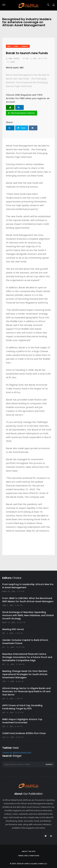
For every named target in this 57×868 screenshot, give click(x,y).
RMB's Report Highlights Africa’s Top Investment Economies (22, 721)
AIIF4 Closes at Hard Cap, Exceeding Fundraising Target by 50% (22, 707)
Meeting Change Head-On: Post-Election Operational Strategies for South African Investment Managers (25, 674)
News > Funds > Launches (18, 46)
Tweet (22, 128)
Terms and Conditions (29, 856)
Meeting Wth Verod (13, 629)
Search (49, 764)
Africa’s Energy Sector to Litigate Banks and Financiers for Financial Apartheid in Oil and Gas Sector (26, 691)
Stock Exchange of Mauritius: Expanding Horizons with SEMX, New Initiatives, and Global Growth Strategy (28, 615)
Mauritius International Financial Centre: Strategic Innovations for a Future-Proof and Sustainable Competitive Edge (27, 657)
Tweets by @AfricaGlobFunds (17, 753)
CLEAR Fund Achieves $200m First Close (24, 733)
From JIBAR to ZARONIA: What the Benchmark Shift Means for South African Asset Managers (28, 600)
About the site (29, 851)
